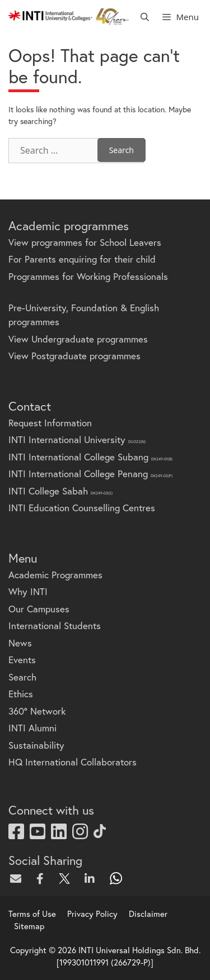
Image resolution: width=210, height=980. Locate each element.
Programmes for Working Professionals (88, 276)
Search (22, 677)
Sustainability (36, 745)
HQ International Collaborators (73, 762)
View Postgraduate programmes (74, 356)
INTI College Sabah (60, 491)
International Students (55, 625)
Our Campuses (39, 609)
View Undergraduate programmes (78, 339)
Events (22, 660)
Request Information (50, 423)
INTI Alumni (32, 728)
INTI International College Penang (90, 474)
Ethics (21, 694)
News (20, 643)
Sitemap (29, 926)
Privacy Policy (92, 914)
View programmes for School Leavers (85, 242)
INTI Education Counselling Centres (82, 508)
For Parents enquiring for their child (82, 259)
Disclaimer (148, 914)
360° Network (37, 711)
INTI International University (77, 439)
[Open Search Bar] (145, 17)
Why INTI (28, 591)
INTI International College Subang (90, 457)
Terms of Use (32, 914)
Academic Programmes (55, 575)
